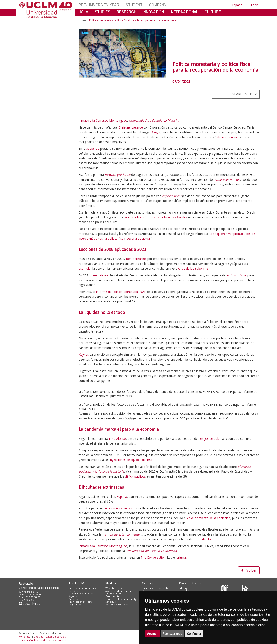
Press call (74, 599)
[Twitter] (245, 94)
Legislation (75, 604)
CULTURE (213, 12)
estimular (85, 268)
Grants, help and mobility (121, 599)
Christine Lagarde (131, 127)
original (181, 557)
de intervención (228, 137)
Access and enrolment (119, 591)
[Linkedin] (255, 94)
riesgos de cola (209, 439)
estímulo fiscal (237, 275)
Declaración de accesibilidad (35, 640)
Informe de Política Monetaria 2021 (121, 292)
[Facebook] (250, 94)
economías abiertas (118, 508)
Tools (254, 5)
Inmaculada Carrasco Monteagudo (103, 120)
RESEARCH (126, 12)
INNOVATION (153, 12)
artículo (206, 539)
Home (82, 20)
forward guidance (118, 175)
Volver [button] (249, 570)
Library (183, 588)
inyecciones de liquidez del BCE (131, 460)
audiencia (93, 148)
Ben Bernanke (136, 259)
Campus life (113, 596)
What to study (114, 588)
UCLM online (113, 593)
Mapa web (60, 640)
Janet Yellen (100, 275)
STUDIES (103, 12)
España (122, 497)
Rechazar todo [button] (173, 634)
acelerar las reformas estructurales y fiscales (156, 217)
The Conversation (153, 557)
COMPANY (158, 5)
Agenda (73, 596)
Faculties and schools (155, 588)
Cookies (38, 637)
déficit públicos (135, 476)
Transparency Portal (81, 602)
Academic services (117, 604)
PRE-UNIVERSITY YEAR (99, 5)
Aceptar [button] (153, 634)
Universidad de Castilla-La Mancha (154, 120)
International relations (82, 588)
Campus (73, 591)
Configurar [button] (194, 634)
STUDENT (134, 5)
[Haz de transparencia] (225, 589)
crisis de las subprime (193, 268)
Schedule (111, 602)
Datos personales (56, 637)
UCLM (84, 12)
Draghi (155, 132)
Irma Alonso (117, 439)
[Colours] (245, 589)
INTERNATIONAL (184, 12)
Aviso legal (25, 637)
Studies (111, 583)
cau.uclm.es (30, 604)
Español (238, 5)
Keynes (84, 354)
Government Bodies (81, 593)
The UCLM (76, 583)
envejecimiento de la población (209, 518)
